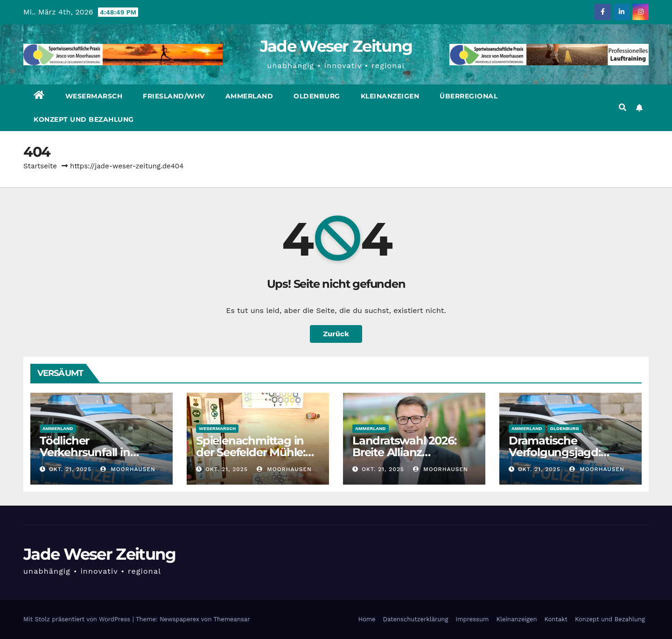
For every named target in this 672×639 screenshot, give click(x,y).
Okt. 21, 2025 (70, 469)
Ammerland (249, 96)
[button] (623, 108)
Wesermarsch (94, 96)
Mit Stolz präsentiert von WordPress (78, 619)
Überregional (469, 96)
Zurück (336, 334)
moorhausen (128, 469)
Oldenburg (317, 96)
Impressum (472, 619)
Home (367, 619)
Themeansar (232, 619)
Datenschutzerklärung (416, 619)
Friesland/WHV (174, 96)
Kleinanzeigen (390, 96)
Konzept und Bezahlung (84, 119)
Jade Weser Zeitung (336, 46)
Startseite (40, 166)
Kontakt (556, 619)
